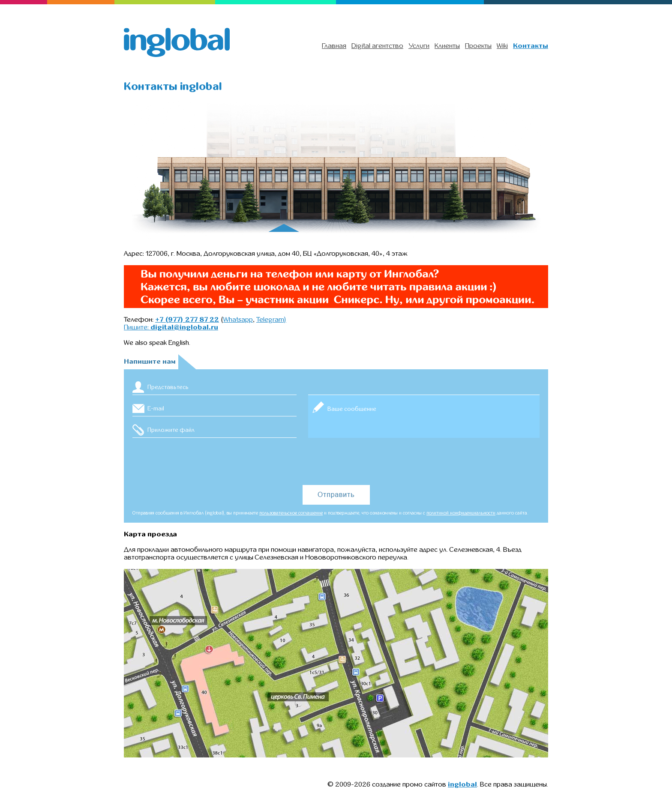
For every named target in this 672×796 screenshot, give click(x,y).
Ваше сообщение (424, 416)
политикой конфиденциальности (461, 513)
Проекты (478, 46)
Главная (334, 46)
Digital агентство (377, 46)
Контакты (531, 46)
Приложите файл (171, 430)
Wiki (502, 46)
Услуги (419, 46)
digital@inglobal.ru (184, 327)
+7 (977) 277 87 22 (187, 320)
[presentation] (336, 462)
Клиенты (447, 46)
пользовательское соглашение (291, 513)
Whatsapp (238, 320)
